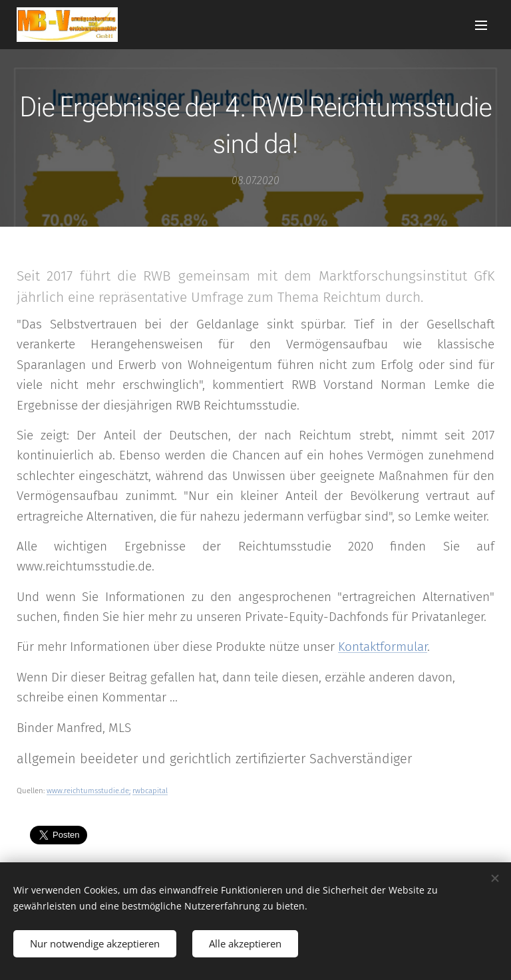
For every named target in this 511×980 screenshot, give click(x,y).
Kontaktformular (383, 647)
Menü (481, 25)
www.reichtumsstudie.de (88, 791)
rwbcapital (150, 791)
